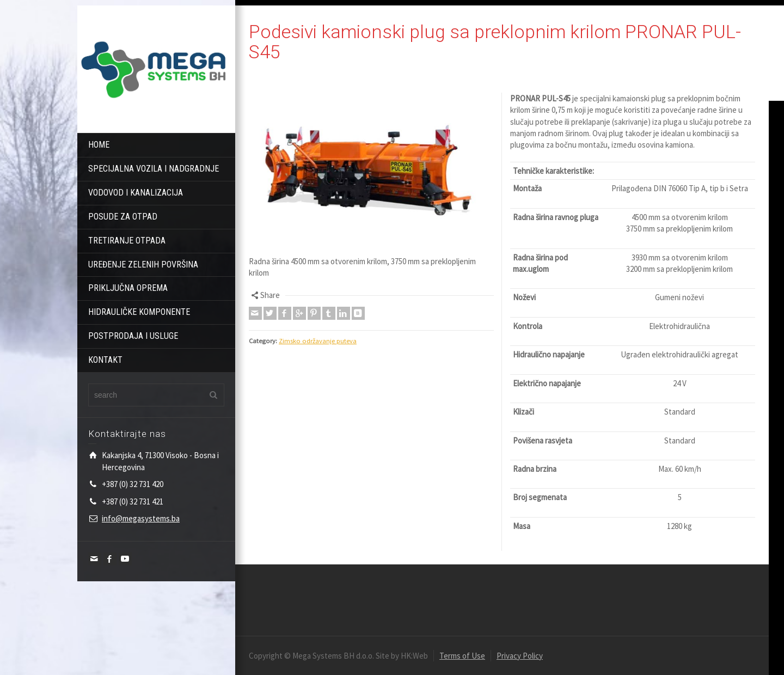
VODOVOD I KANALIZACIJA (136, 193)
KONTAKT (105, 360)
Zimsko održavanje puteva (318, 341)
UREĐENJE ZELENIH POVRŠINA (143, 264)
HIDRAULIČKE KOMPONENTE (139, 312)
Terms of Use (462, 656)
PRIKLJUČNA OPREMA (128, 288)
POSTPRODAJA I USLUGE (133, 336)
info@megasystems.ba (141, 518)
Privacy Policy (520, 656)
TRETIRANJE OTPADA (127, 241)
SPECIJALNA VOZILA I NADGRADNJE (154, 169)
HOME (99, 145)
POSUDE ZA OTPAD (123, 217)
